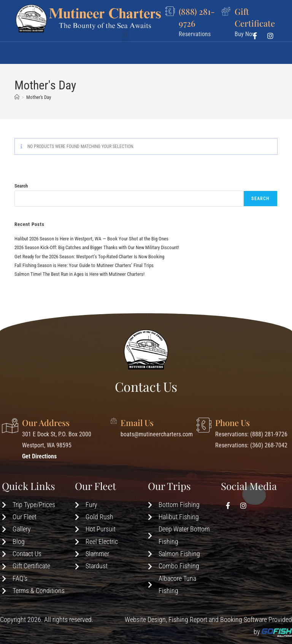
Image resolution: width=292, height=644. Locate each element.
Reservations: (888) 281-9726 (251, 434)
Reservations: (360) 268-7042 (251, 445)
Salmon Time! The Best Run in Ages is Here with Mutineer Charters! (79, 274)
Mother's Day (39, 97)
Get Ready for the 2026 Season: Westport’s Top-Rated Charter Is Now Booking (89, 257)
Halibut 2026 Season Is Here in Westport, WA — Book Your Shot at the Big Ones (91, 239)
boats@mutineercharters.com (157, 434)
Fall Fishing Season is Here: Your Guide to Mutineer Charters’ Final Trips (84, 265)
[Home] (17, 97)
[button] (125, 50)
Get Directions (39, 456)
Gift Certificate (255, 17)
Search (21, 186)
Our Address (46, 423)
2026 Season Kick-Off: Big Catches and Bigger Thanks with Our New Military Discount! (97, 247)
